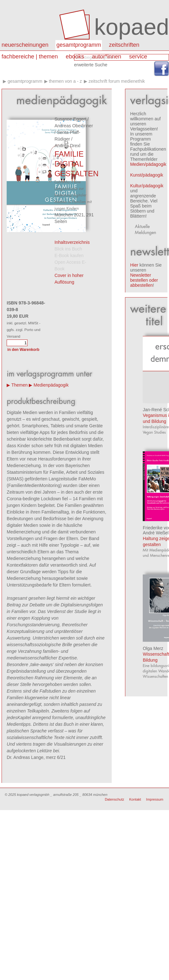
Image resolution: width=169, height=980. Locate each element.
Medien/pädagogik (148, 164)
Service (138, 57)
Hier (134, 265)
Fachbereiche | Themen (30, 57)
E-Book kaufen (69, 256)
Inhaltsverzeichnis (72, 242)
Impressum (155, 799)
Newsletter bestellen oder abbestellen (144, 280)
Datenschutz (114, 799)
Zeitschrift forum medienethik (117, 81)
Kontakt (135, 799)
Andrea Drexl (67, 146)
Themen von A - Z (65, 81)
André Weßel (156, 533)
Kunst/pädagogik (147, 175)
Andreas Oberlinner (74, 126)
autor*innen (107, 57)
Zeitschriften (124, 45)
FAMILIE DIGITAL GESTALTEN (76, 164)
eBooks (75, 57)
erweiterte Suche (91, 65)
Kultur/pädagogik (147, 186)
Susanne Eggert (70, 119)
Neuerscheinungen (25, 45)
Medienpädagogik (51, 385)
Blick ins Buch (68, 249)
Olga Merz (153, 648)
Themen (19, 385)
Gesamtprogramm (79, 45)
